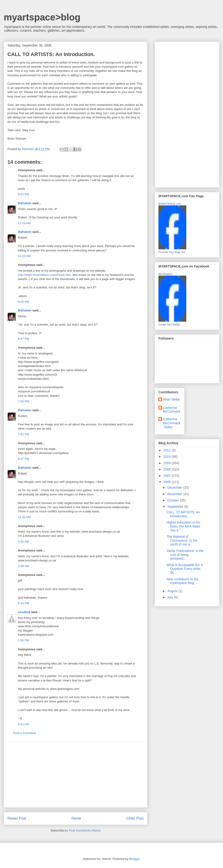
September (176, 507)
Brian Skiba (171, 399)
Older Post (135, 818)
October (174, 500)
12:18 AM (24, 223)
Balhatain (25, 203)
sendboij (24, 612)
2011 (168, 450)
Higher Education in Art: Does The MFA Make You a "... (184, 526)
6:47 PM (23, 339)
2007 (168, 476)
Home (76, 818)
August (173, 591)
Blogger (134, 859)
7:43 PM (23, 434)
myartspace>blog (42, 17)
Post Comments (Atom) (85, 830)
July (171, 597)
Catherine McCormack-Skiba (172, 423)
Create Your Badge (169, 324)
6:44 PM (23, 603)
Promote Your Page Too (172, 252)
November (175, 494)
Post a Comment (25, 733)
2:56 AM (23, 542)
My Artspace (166, 274)
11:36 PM (24, 517)
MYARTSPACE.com (170, 204)
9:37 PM (23, 459)
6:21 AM (23, 724)
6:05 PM (23, 302)
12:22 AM (24, 256)
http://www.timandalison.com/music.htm (44, 275)
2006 (168, 482)
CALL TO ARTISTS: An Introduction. (183, 514)
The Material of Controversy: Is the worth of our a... (182, 541)
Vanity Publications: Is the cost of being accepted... (185, 555)
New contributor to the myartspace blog (182, 581)
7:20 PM (23, 401)
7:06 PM (23, 640)
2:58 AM (23, 566)
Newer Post (17, 818)
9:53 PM (23, 194)
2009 (168, 463)
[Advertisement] (75, 775)
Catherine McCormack (172, 410)
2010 (168, 457)
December (175, 487)
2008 (168, 469)
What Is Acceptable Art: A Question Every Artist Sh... (185, 569)
